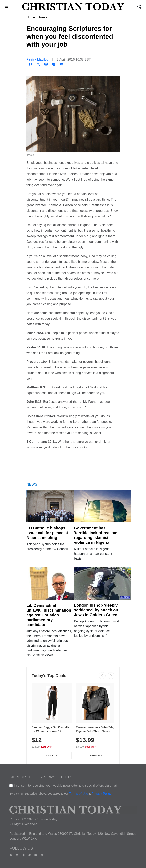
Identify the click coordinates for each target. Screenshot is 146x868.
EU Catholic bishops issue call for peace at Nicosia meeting (47, 533)
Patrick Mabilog (37, 59)
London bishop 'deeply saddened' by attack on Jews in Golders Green (96, 610)
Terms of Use (79, 794)
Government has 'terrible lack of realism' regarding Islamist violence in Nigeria (96, 535)
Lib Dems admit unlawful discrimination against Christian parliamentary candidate (49, 615)
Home (31, 17)
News (43, 17)
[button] (7, 7)
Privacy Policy (102, 794)
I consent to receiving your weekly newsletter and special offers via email (66, 786)
